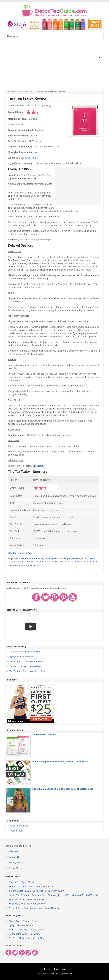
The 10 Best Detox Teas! (21, 882)
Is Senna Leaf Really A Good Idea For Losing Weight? (36, 891)
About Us (13, 851)
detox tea (19, 558)
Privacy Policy (16, 863)
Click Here (31, 158)
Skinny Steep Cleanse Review (25, 652)
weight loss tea (92, 562)
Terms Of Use (16, 868)
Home (21, 91)
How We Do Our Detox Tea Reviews (27, 899)
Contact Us (14, 857)
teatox (84, 558)
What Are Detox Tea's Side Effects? (27, 904)
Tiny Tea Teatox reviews (71, 562)
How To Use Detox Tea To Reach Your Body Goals (34, 887)
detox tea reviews (34, 558)
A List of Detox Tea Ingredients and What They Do (34, 908)
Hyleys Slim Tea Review (22, 657)
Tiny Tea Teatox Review (27, 98)
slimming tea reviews (69, 558)
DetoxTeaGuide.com (54, 969)
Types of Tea (16, 831)
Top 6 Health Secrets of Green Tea (27, 671)
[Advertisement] (55, 63)
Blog (26, 91)
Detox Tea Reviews (37, 91)
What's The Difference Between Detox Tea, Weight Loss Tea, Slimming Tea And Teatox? (53, 895)
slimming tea (51, 558)
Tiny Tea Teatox (25, 562)
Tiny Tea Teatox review (46, 562)
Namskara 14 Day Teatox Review (26, 661)
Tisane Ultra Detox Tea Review (25, 666)
